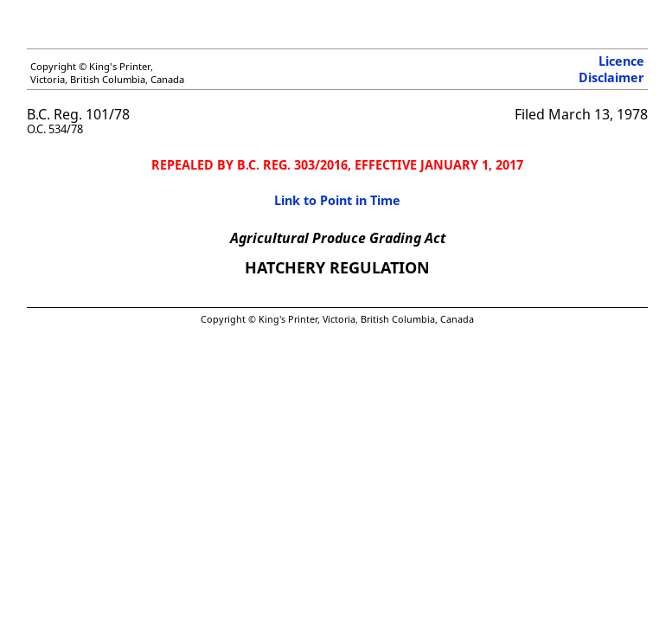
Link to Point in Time (337, 200)
